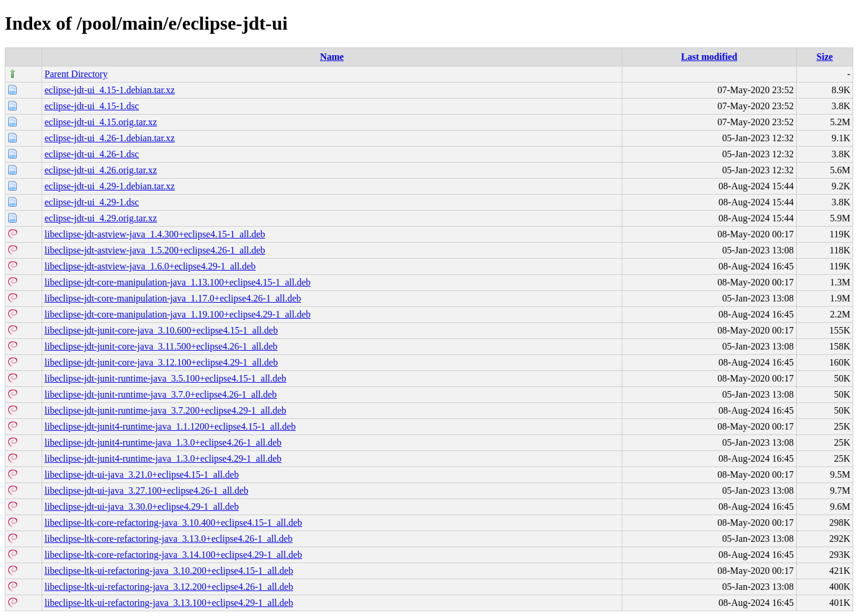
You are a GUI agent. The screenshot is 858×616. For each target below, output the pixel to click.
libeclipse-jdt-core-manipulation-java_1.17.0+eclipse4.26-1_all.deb (173, 298)
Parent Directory (76, 74)
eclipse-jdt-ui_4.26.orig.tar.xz (101, 170)
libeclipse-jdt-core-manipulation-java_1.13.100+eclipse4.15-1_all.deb (178, 282)
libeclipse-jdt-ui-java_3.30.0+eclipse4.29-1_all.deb (142, 507)
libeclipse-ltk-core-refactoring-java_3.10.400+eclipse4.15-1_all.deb (173, 523)
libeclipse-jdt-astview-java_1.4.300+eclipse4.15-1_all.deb (155, 234)
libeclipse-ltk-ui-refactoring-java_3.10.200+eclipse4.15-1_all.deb (169, 571)
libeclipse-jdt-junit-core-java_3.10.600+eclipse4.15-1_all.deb (161, 330)
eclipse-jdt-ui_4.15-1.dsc (92, 106)
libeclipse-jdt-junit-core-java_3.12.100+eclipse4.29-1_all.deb (161, 362)
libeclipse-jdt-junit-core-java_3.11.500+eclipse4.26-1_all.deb (161, 346)
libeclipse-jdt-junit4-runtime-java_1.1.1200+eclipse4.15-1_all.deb (170, 426)
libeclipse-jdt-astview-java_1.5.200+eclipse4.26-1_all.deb (155, 250)
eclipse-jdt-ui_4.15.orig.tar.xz (101, 122)
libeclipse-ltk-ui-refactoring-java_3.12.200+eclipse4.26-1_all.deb (169, 587)
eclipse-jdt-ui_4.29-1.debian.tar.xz (110, 186)
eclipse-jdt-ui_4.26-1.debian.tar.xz (110, 138)
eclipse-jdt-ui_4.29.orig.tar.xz (101, 218)
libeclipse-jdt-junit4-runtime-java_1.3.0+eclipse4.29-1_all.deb (163, 458)
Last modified (709, 57)
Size (825, 57)
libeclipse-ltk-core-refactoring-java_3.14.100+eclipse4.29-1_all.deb (173, 555)
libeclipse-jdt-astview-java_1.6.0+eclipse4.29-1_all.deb (150, 266)
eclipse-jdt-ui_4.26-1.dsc (92, 154)
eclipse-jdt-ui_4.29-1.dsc (92, 202)
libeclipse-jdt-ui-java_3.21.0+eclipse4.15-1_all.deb (142, 474)
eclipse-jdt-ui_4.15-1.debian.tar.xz (110, 90)
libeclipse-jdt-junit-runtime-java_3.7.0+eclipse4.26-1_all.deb (161, 394)
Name (332, 57)
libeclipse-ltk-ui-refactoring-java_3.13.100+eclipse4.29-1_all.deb (169, 603)
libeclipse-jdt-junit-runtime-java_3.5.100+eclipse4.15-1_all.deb (165, 378)
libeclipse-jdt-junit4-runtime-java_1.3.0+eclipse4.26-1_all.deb (163, 442)
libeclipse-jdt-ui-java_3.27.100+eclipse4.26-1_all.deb (146, 490)
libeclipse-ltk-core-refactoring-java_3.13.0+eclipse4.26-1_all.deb (169, 539)
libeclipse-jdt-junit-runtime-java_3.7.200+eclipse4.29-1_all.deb (165, 410)
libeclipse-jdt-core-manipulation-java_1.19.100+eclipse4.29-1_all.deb (178, 314)
